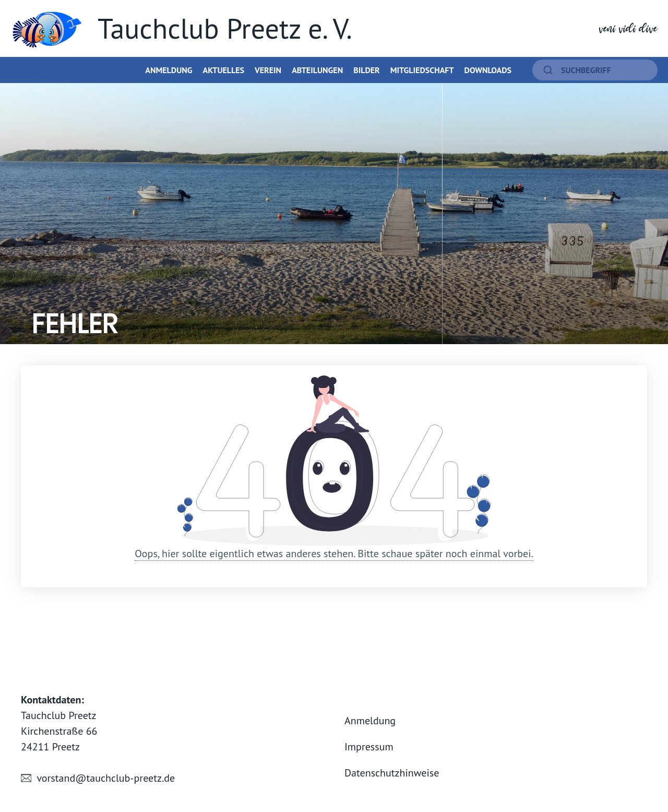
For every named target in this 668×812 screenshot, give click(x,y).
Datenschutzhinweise (392, 773)
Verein (268, 70)
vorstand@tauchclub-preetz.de (106, 778)
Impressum (369, 747)
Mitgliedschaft (422, 70)
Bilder (367, 70)
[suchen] (595, 70)
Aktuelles (223, 70)
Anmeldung (169, 70)
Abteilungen (317, 70)
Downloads (488, 70)
